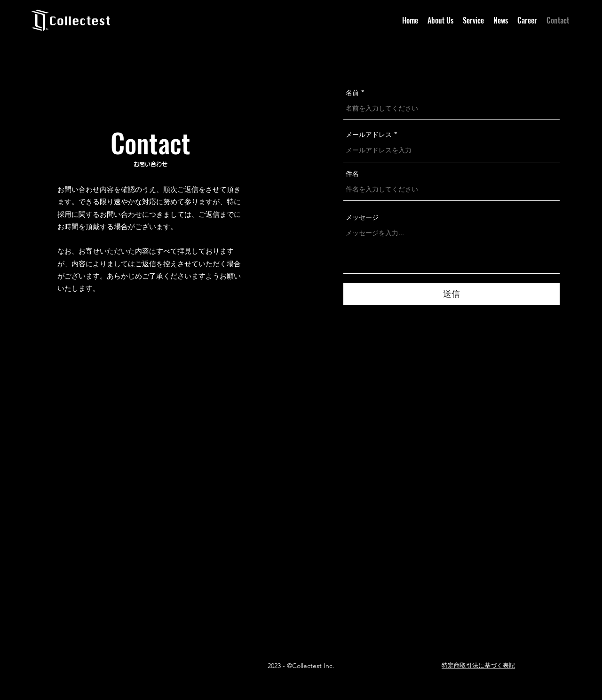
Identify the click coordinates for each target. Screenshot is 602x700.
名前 (352, 93)
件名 (352, 174)
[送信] (451, 294)
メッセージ (362, 217)
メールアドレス (369, 135)
